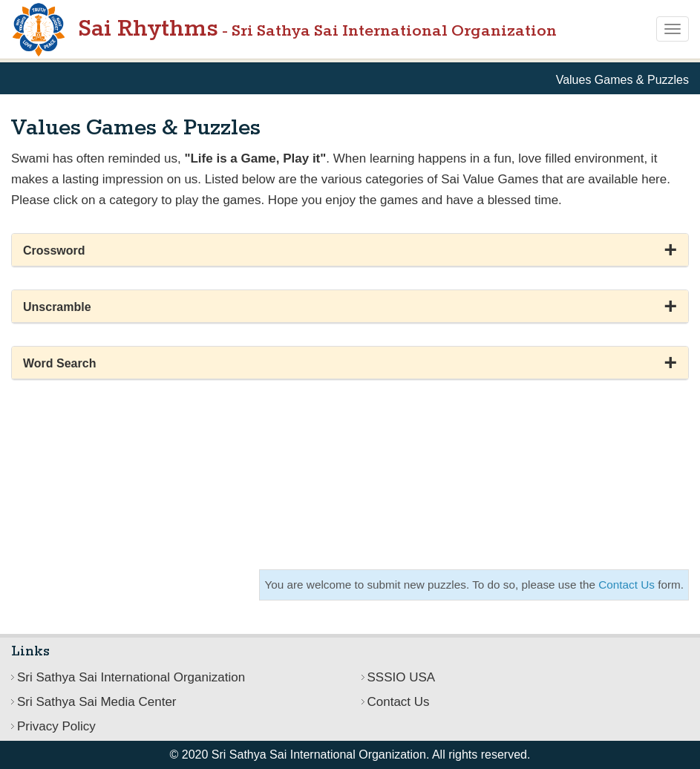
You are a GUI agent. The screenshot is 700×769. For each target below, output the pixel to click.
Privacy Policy (56, 726)
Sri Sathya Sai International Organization (131, 677)
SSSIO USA (402, 677)
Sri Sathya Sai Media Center (97, 702)
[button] (350, 250)
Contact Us (627, 585)
